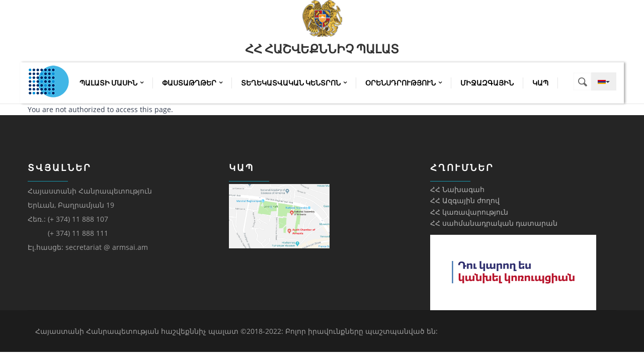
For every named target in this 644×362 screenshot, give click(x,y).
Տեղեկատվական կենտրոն (294, 83)
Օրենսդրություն (404, 83)
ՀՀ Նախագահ (457, 189)
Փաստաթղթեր (192, 83)
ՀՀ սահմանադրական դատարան (494, 223)
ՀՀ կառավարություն (469, 212)
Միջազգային (487, 83)
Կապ (540, 83)
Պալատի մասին (111, 83)
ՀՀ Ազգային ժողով (465, 200)
